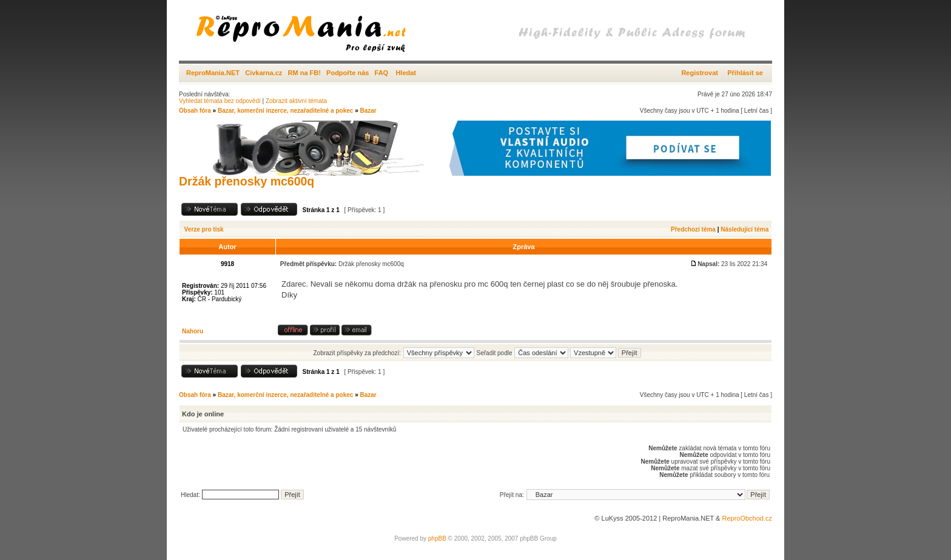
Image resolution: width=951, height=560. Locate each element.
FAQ (382, 73)
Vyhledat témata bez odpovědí (220, 101)
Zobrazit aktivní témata (296, 101)
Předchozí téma (693, 229)
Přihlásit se (745, 73)
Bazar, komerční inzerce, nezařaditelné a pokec (285, 111)
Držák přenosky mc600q (247, 181)
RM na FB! (304, 73)
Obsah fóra (195, 111)
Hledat (406, 73)
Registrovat (700, 73)
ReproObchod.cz (747, 518)
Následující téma (744, 229)
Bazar (368, 111)
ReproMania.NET (213, 73)
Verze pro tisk (204, 229)
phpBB (437, 538)
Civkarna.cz (264, 73)
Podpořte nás (348, 73)
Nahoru (193, 331)
